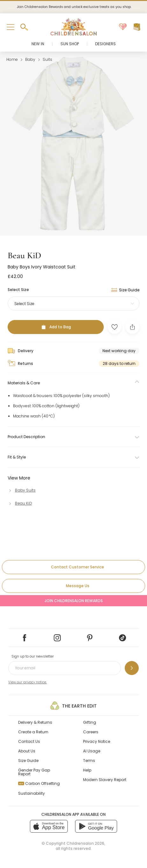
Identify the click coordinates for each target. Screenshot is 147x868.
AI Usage (92, 751)
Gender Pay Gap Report (34, 772)
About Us (27, 751)
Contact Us (29, 741)
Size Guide (28, 761)
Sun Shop (70, 44)
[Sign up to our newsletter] (132, 668)
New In (38, 44)
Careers (91, 732)
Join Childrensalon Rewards (74, 601)
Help (87, 770)
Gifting (90, 722)
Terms (89, 761)
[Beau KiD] (20, 503)
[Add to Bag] (56, 327)
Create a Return (33, 732)
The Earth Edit (73, 706)
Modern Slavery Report (105, 780)
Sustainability (31, 793)
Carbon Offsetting (39, 783)
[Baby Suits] (22, 490)
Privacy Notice (97, 741)
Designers (105, 44)
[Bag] (137, 27)
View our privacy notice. (28, 682)
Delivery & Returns (35, 722)
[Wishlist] (123, 27)
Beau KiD (24, 255)
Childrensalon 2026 (85, 843)
